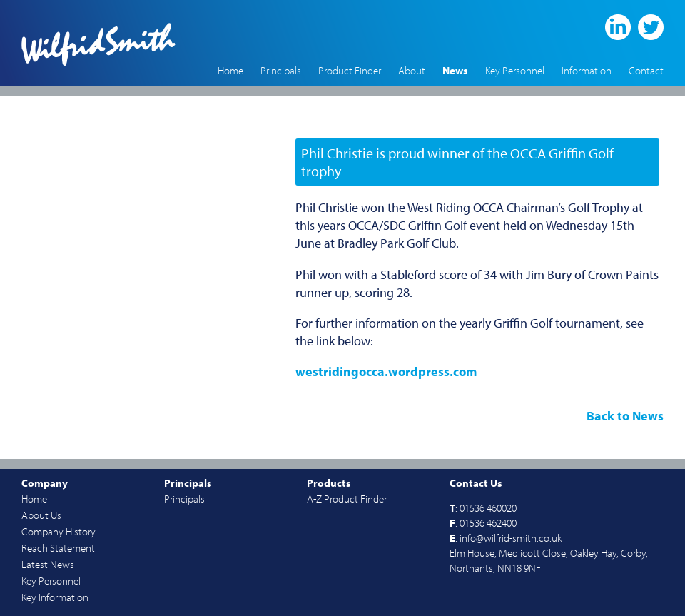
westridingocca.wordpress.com (386, 372)
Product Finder (350, 70)
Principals (281, 70)
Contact (646, 70)
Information (587, 70)
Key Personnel (515, 70)
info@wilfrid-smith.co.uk (511, 538)
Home (230, 70)
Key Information (55, 597)
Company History (59, 531)
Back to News (625, 416)
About (412, 70)
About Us (41, 515)
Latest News (48, 564)
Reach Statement (58, 548)
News (455, 70)
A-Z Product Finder (347, 499)
